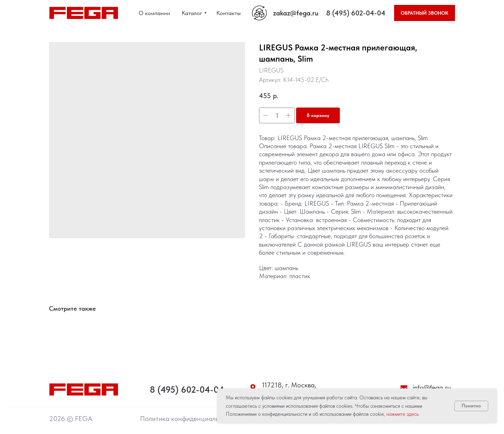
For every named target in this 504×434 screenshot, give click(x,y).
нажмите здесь (402, 414)
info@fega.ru (432, 387)
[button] (425, 13)
